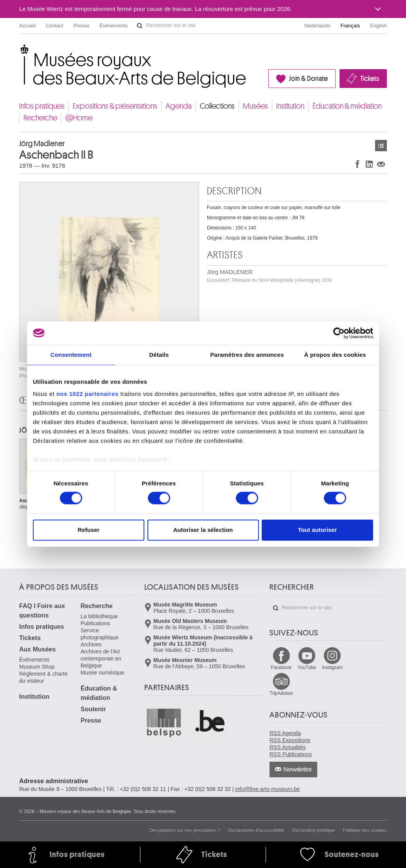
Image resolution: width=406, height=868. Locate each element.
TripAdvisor (281, 693)
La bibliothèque (99, 616)
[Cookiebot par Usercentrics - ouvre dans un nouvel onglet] (339, 333)
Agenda (179, 106)
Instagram (332, 668)
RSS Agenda (285, 733)
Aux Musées (37, 649)
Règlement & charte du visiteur (43, 677)
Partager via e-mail (381, 164)
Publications (95, 623)
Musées (255, 106)
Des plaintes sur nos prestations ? (185, 830)
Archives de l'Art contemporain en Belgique (101, 659)
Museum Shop (37, 667)
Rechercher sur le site (140, 26)
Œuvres (381, 146)
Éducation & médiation (347, 106)
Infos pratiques (42, 106)
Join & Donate (308, 79)
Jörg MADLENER (269, 276)
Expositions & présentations (115, 106)
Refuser (89, 530)
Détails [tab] (159, 355)
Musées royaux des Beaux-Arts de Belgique (20, 51)
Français (350, 26)
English (378, 26)
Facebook (281, 668)
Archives (91, 644)
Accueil (27, 26)
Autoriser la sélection (203, 530)
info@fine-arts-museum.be (267, 789)
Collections (217, 106)
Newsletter (298, 770)
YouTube (307, 668)
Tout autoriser (318, 530)
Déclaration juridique (313, 830)
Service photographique (100, 634)
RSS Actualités (288, 747)
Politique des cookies (365, 830)
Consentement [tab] (71, 355)
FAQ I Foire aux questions (42, 611)
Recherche (40, 118)
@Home (79, 118)
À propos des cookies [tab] (335, 355)
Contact (55, 26)
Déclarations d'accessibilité (256, 830)
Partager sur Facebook (357, 164)
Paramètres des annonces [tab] (247, 355)
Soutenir (93, 709)
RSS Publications (291, 754)
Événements (113, 26)
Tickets (370, 79)
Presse (81, 26)
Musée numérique (102, 673)
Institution (290, 106)
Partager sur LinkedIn (369, 164)
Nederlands (317, 26)
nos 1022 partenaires (87, 394)
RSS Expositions (290, 740)
